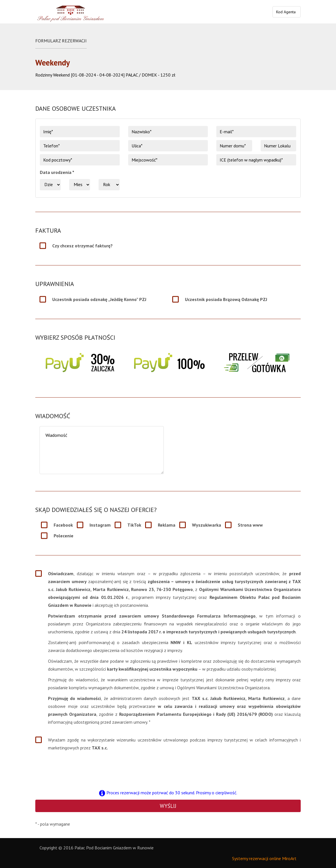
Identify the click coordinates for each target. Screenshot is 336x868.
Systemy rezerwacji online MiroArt (264, 858)
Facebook (63, 525)
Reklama (167, 525)
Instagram (100, 525)
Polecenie (64, 536)
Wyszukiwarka (207, 525)
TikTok (134, 525)
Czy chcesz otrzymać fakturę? (82, 246)
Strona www (250, 525)
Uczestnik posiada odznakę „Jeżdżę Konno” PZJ (99, 299)
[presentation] (168, 770)
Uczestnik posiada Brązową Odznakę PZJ (226, 299)
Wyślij (168, 806)
